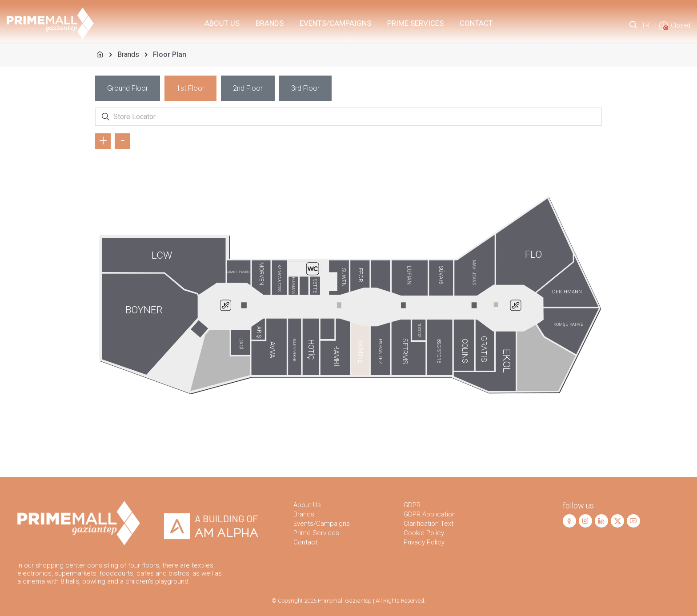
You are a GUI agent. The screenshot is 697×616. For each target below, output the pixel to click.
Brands (270, 23)
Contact (476, 23)
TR (645, 25)
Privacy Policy (424, 542)
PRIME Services (415, 23)
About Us (222, 23)
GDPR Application (430, 514)
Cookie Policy (424, 533)
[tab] (128, 88)
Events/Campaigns (335, 23)
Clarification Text (429, 524)
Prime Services (316, 533)
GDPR (412, 505)
